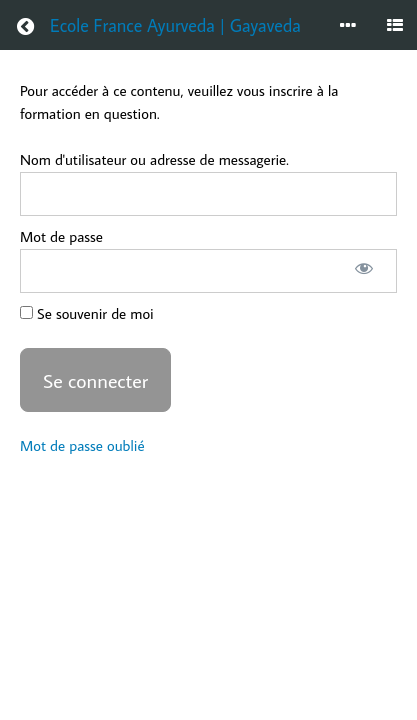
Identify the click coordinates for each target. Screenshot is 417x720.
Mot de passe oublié (82, 445)
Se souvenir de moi (87, 313)
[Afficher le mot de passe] (363, 271)
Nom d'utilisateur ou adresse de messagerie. (154, 159)
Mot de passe (61, 236)
